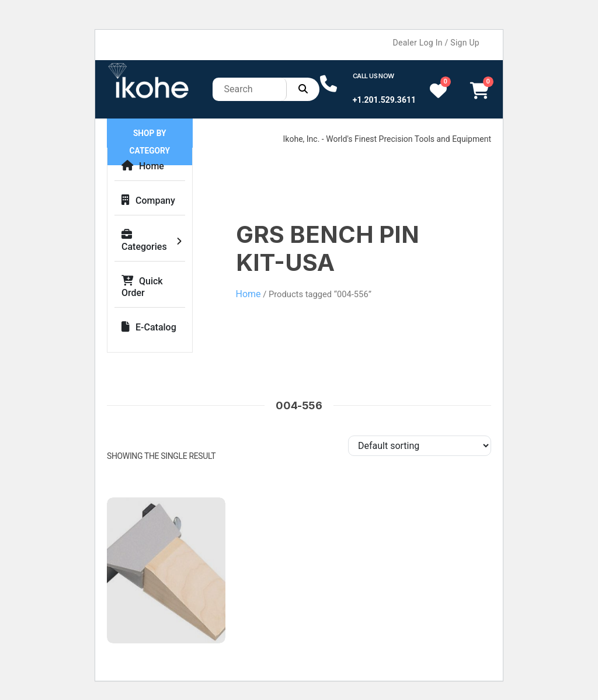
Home (143, 166)
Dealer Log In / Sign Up (436, 43)
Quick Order (142, 287)
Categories (144, 241)
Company (148, 201)
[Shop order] (420, 446)
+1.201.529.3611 (384, 100)
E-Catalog (149, 327)
